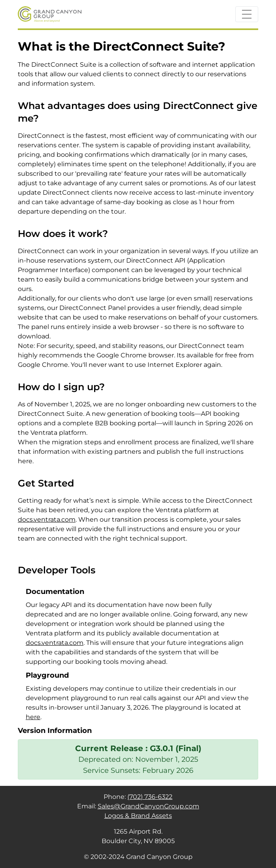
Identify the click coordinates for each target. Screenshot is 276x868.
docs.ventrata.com (47, 519)
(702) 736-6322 (150, 797)
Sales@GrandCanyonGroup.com (148, 806)
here (33, 717)
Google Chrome (43, 365)
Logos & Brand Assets (138, 816)
